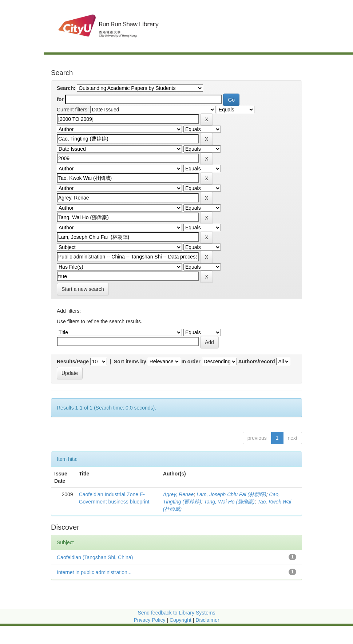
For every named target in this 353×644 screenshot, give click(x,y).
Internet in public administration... (94, 572)
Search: (66, 88)
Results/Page (73, 361)
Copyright (181, 620)
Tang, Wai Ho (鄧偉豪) (229, 502)
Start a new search (83, 289)
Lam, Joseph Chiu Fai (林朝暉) (231, 494)
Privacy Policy (149, 620)
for (60, 99)
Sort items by (130, 361)
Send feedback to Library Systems (176, 613)
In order (191, 361)
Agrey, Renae (179, 494)
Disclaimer (207, 620)
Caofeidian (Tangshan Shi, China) (95, 557)
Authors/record (256, 361)
